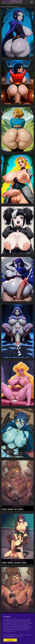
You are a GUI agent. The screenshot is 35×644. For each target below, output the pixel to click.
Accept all (10, 640)
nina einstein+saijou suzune (17, 560)
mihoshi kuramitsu (18, 507)
